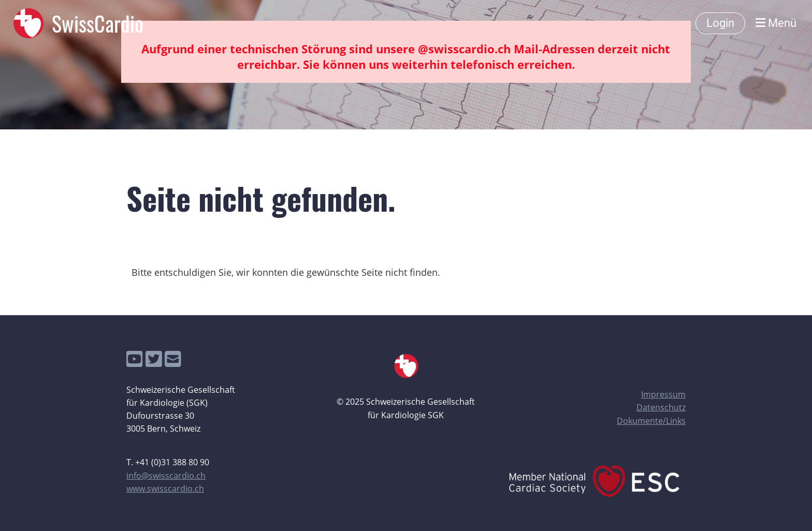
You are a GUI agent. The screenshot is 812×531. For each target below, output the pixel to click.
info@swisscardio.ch (166, 476)
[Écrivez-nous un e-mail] (173, 359)
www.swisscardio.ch (165, 489)
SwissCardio (98, 23)
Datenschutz (661, 407)
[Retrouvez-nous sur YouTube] (135, 359)
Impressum (663, 394)
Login (720, 23)
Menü (776, 23)
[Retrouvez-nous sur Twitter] (154, 359)
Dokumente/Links (651, 421)
